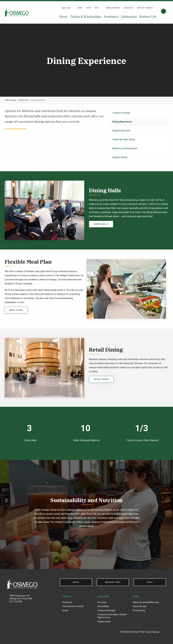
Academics (111, 17)
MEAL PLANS (16, 310)
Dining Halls (101, 224)
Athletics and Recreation (125, 148)
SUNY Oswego (10, 100)
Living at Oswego (121, 113)
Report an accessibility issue (146, 602)
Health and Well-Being (124, 140)
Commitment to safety (73, 606)
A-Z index (102, 602)
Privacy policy (139, 610)
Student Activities (121, 131)
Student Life (148, 17)
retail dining (101, 379)
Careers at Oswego (106, 610)
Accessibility (103, 606)
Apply (80, 8)
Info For (66, 8)
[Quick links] (156, 8)
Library (65, 610)
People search (104, 622)
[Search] (163, 11)
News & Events (113, 8)
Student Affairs (120, 157)
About (63, 17)
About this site (140, 606)
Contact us (67, 602)
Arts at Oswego (145, 8)
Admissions (129, 17)
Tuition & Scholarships (86, 17)
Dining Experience (122, 122)
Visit (89, 8)
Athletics (129, 8)
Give (97, 8)
